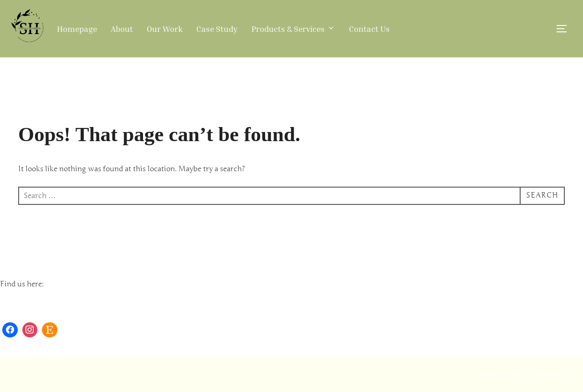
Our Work (165, 29)
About (122, 29)
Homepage (77, 29)
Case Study (217, 29)
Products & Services (293, 29)
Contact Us (369, 29)
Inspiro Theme (502, 374)
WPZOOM (550, 374)
